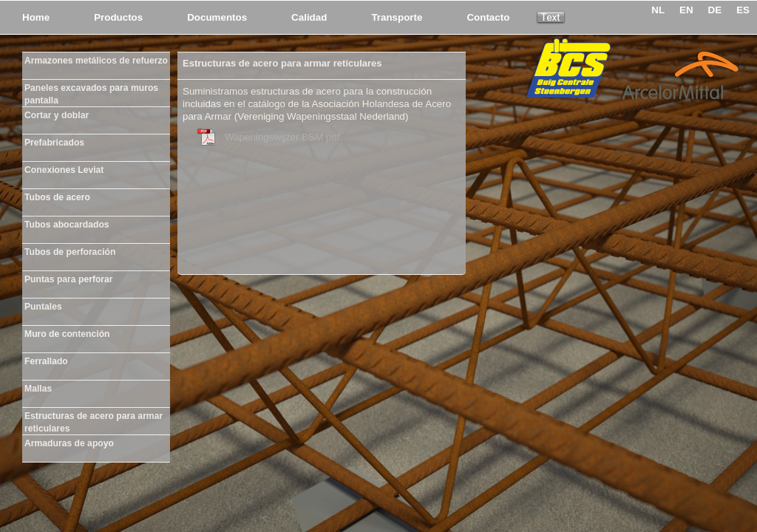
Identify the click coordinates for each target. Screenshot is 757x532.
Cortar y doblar (57, 115)
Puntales (43, 307)
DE (715, 10)
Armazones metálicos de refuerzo (96, 61)
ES (743, 10)
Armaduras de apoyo (69, 443)
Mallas (38, 389)
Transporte (397, 17)
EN (686, 10)
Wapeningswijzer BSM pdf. (284, 137)
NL (658, 10)
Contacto (488, 17)
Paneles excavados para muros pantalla (91, 92)
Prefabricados (54, 143)
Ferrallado (46, 361)
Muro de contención (67, 334)
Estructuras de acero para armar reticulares (94, 420)
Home (36, 17)
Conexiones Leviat (64, 170)
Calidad (309, 17)
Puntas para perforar (69, 279)
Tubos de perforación (70, 252)
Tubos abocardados (67, 225)
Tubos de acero (57, 197)
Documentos (217, 17)
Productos (118, 17)
